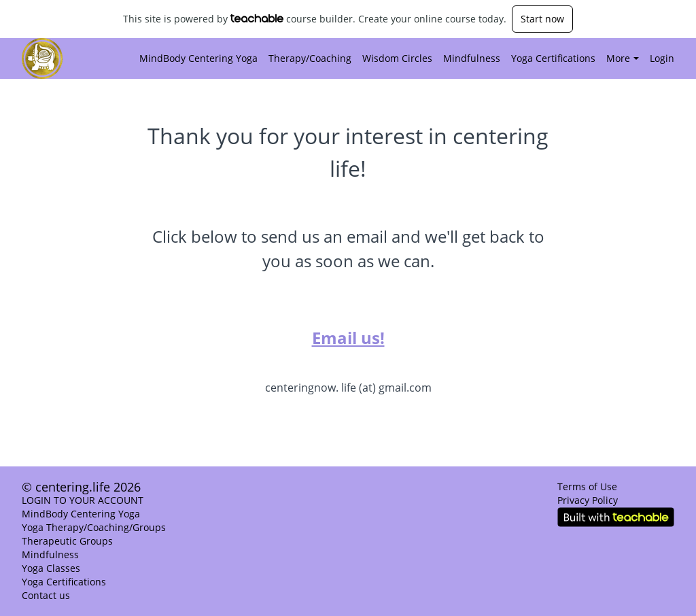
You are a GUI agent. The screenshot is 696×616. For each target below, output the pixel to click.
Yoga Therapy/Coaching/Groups (94, 527)
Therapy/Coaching (310, 58)
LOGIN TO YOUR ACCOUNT (83, 500)
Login (662, 58)
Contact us (46, 595)
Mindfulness (472, 58)
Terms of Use (587, 486)
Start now (542, 19)
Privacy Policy (588, 500)
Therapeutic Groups (67, 541)
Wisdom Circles (397, 58)
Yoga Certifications (553, 58)
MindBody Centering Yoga (198, 58)
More (623, 58)
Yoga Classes (51, 568)
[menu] (401, 58)
